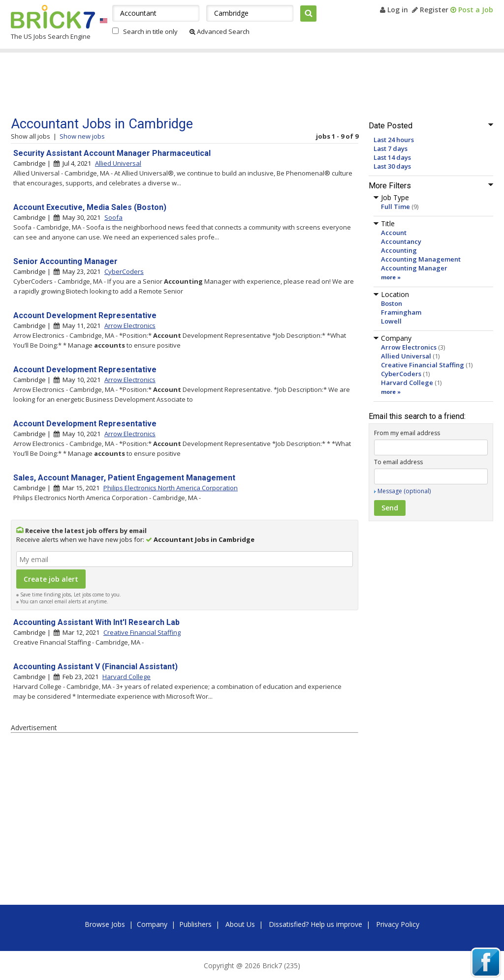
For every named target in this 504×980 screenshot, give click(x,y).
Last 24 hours (394, 140)
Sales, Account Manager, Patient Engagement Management (124, 478)
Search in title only (150, 31)
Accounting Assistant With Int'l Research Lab (96, 622)
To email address (398, 462)
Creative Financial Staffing (423, 365)
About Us (240, 924)
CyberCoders (401, 374)
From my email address (407, 433)
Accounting (399, 250)
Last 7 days (391, 148)
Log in (394, 10)
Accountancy (401, 241)
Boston (392, 303)
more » (391, 277)
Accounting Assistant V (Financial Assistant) (95, 667)
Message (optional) (404, 491)
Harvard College (407, 383)
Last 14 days (392, 157)
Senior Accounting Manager (65, 261)
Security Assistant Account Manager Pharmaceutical (112, 153)
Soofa (113, 217)
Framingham (401, 312)
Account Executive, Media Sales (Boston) (90, 207)
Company (152, 924)
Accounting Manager (414, 268)
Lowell (391, 321)
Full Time (395, 207)
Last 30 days (392, 166)
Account (394, 233)
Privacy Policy (398, 924)
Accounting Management (421, 259)
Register (430, 10)
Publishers (195, 924)
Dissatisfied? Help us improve (315, 924)
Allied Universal (406, 356)
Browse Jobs (105, 924)
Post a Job (472, 10)
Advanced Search (220, 31)
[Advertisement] (197, 85)
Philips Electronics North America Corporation (171, 488)
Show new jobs (82, 136)
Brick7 (53, 17)
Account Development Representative (85, 315)
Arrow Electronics (409, 347)
